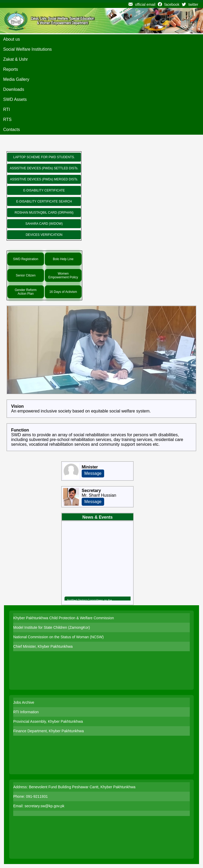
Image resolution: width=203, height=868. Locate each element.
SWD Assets (15, 99)
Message (93, 473)
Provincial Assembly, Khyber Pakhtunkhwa (48, 721)
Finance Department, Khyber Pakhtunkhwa (49, 731)
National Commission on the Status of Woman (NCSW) (58, 637)
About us (11, 39)
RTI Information (26, 712)
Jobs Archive (24, 702)
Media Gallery (16, 79)
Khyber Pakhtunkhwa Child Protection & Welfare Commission (64, 618)
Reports (11, 69)
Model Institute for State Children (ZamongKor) (52, 627)
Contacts (11, 130)
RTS (7, 119)
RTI (6, 109)
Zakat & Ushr (15, 59)
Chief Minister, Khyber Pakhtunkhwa (43, 646)
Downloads (14, 89)
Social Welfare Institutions (27, 49)
